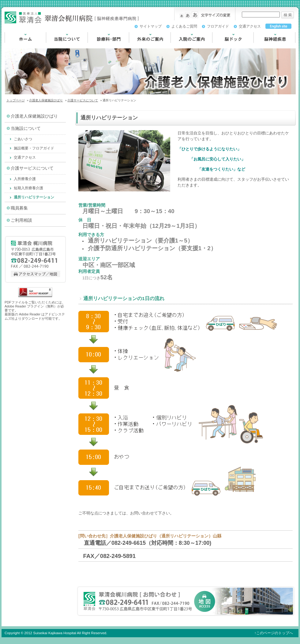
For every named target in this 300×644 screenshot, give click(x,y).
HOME (11, 46)
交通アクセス (250, 26)
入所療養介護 (25, 179)
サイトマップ (151, 26)
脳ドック (221, 46)
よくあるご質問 (184, 26)
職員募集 (19, 208)
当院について (59, 46)
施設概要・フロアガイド (34, 148)
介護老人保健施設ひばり (46, 100)
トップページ (16, 100)
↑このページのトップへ (274, 633)
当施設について (26, 128)
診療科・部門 (100, 46)
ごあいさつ (23, 139)
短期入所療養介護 (28, 188)
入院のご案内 (183, 46)
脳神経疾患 (264, 46)
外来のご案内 (142, 46)
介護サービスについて (83, 100)
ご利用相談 (21, 220)
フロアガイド (218, 26)
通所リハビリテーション (34, 197)
